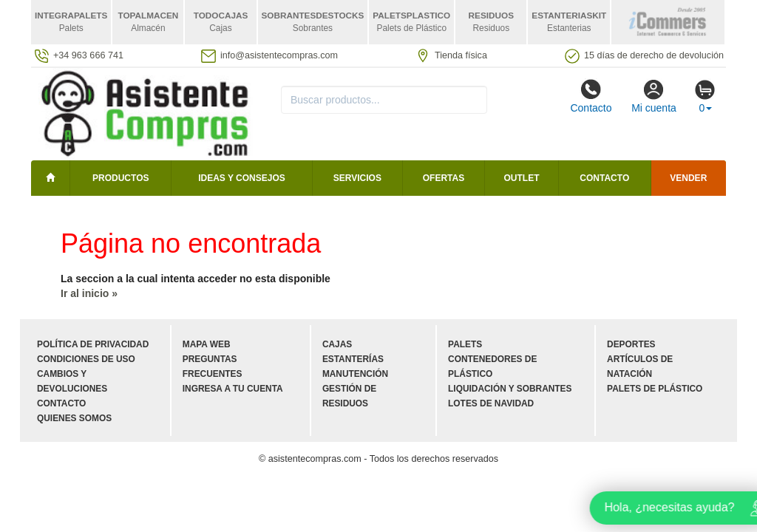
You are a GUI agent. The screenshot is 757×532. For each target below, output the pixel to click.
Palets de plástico (655, 389)
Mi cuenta (654, 96)
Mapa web (207, 344)
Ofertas (444, 178)
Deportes (631, 344)
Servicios (357, 178)
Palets (465, 344)
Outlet (522, 178)
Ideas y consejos (242, 178)
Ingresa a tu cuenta (233, 389)
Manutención (355, 374)
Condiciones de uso (86, 359)
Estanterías (353, 359)
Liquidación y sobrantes (510, 389)
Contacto (591, 96)
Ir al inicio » (89, 293)
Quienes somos (74, 418)
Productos (120, 178)
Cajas (337, 344)
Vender (688, 178)
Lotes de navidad (491, 403)
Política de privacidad (93, 344)
